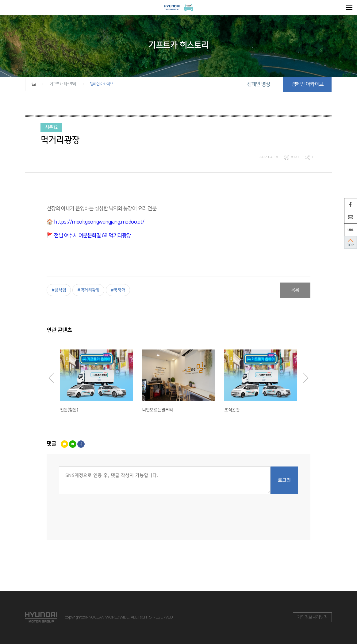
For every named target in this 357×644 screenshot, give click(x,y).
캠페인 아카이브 (307, 84)
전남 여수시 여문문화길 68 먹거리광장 (92, 236)
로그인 (284, 480)
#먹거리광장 (88, 290)
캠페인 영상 (259, 84)
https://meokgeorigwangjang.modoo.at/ (99, 222)
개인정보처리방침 (313, 617)
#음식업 (59, 290)
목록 (295, 290)
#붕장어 (118, 290)
